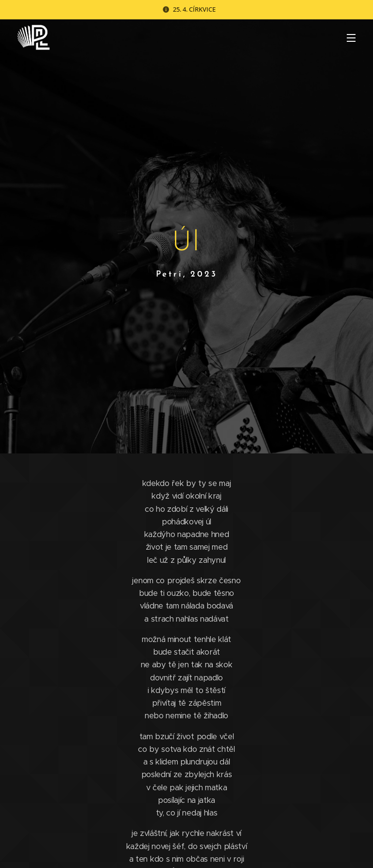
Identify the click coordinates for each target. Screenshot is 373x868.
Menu (351, 38)
